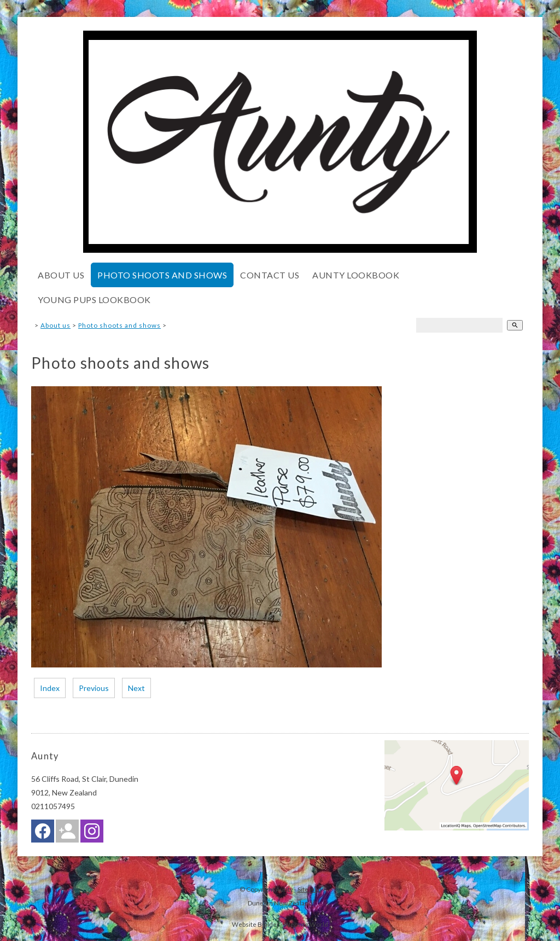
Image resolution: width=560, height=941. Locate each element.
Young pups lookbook (94, 300)
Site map (309, 889)
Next (136, 688)
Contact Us (270, 275)
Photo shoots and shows (162, 275)
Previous (94, 688)
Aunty (284, 889)
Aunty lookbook (356, 275)
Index (50, 688)
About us (61, 275)
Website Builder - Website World (280, 924)
